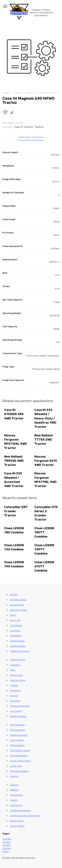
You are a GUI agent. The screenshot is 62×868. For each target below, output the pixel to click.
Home (6, 93)
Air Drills (14, 594)
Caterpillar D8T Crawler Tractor (16, 511)
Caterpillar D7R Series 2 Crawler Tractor (46, 513)
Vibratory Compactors (20, 810)
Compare (7, 839)
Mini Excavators (17, 730)
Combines (15, 631)
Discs (13, 670)
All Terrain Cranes (18, 600)
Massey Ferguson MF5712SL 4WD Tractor (15, 442)
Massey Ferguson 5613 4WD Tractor (46, 461)
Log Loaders (16, 711)
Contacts (7, 842)
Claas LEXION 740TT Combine (44, 549)
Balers (13, 615)
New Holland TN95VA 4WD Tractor (14, 461)
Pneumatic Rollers (19, 756)
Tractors (30, 93)
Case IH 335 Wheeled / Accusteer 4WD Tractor (14, 480)
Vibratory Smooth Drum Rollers (25, 816)
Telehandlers (16, 795)
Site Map (7, 848)
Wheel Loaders (17, 826)
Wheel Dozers (17, 821)
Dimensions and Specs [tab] (31, 137)
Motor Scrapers (17, 745)
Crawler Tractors (18, 660)
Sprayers (14, 785)
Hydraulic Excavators (20, 706)
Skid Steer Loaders (19, 771)
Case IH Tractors (49, 93)
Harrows (14, 696)
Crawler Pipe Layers (19, 651)
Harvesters (15, 701)
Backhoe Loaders (18, 610)
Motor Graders (17, 740)
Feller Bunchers (18, 680)
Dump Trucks (16, 675)
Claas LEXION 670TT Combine (44, 566)
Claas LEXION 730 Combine (14, 547)
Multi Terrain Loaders (20, 750)
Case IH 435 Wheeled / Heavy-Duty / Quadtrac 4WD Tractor (45, 418)
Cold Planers (16, 625)
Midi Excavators (17, 725)
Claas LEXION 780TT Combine (44, 532)
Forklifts (14, 685)
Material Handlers (18, 716)
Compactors (16, 636)
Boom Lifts (15, 620)
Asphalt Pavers (17, 605)
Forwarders (15, 690)
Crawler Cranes (17, 641)
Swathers (15, 790)
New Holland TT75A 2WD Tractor (43, 440)
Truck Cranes (16, 805)
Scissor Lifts (16, 766)
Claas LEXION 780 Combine (14, 530)
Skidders (14, 776)
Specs (17, 93)
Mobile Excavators (19, 735)
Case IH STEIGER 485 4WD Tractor (14, 414)
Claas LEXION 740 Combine (14, 564)
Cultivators (15, 665)
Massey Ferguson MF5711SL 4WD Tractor (45, 480)
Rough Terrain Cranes (20, 761)
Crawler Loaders (18, 646)
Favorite (6, 845)
